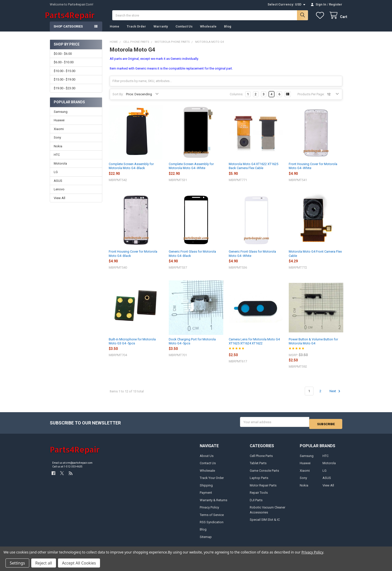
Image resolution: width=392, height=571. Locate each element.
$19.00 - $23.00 (64, 93)
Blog (228, 31)
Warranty (161, 31)
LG (56, 177)
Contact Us (184, 31)
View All (59, 203)
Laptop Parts (259, 481)
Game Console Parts (264, 474)
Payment (206, 496)
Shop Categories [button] (68, 31)
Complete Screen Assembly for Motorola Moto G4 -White (191, 171)
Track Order (136, 31)
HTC (57, 160)
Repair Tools (259, 496)
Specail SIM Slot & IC (265, 523)
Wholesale (208, 31)
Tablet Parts (258, 466)
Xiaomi (59, 134)
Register (336, 4)
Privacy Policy (209, 511)
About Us (207, 459)
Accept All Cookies (79, 563)
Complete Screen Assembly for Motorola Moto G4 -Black (131, 171)
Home (114, 31)
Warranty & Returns (213, 503)
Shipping (206, 488)
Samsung (61, 117)
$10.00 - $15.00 (64, 76)
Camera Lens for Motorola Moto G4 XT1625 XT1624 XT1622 (254, 346)
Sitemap (206, 540)
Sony (57, 142)
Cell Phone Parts (261, 459)
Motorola (60, 168)
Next (336, 396)
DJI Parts (256, 503)
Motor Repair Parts (263, 488)
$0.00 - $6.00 (63, 59)
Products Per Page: (311, 99)
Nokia (58, 151)
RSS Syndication (212, 525)
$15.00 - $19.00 (64, 84)
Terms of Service (212, 518)
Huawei (59, 125)
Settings (17, 563)
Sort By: (118, 99)
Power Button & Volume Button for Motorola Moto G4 (313, 346)
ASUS (58, 186)
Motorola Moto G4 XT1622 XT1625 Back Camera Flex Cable (253, 171)
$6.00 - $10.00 (64, 67)
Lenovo (59, 194)
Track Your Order (212, 481)
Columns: (236, 99)
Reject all (44, 563)
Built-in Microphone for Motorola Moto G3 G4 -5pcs (132, 346)
